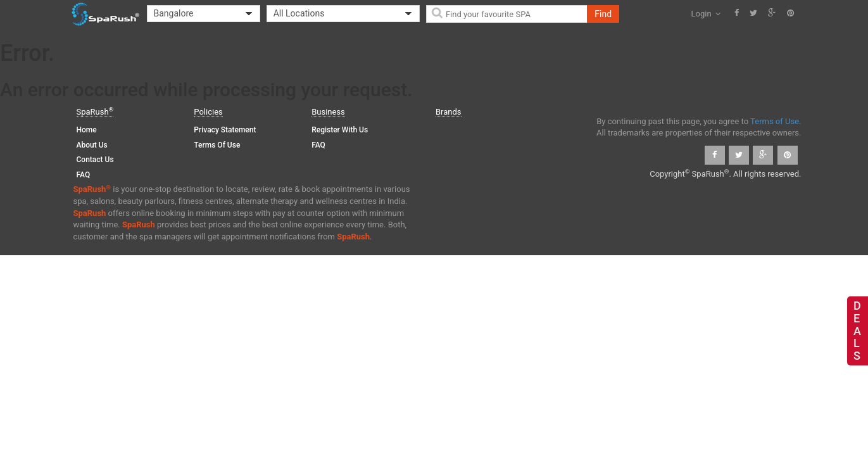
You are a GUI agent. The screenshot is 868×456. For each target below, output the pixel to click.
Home (87, 130)
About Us (92, 145)
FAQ (84, 175)
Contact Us (95, 160)
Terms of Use (217, 145)
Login (706, 14)
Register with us (340, 130)
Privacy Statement (225, 130)
